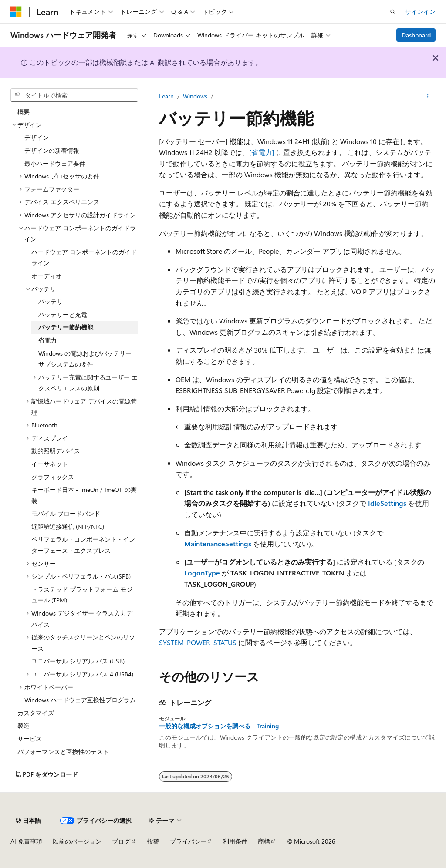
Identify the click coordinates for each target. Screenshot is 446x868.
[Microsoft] (16, 12)
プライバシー (188, 841)
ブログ (121, 841)
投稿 (153, 841)
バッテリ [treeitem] (51, 301)
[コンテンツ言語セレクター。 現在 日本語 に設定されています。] (28, 821)
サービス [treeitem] (30, 738)
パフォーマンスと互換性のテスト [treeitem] (63, 752)
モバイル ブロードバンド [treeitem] (66, 513)
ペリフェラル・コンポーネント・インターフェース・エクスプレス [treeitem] (83, 545)
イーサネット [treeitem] (50, 464)
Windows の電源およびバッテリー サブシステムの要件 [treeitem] (85, 359)
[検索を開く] (393, 12)
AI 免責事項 (26, 841)
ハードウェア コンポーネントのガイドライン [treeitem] (84, 257)
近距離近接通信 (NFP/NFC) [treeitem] (68, 527)
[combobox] (74, 95)
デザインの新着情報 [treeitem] (52, 150)
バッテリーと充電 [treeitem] (63, 315)
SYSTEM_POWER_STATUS (198, 642)
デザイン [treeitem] (37, 137)
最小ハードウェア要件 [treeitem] (55, 163)
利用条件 (235, 841)
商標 (264, 841)
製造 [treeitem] (24, 725)
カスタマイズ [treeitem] (36, 713)
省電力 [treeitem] (47, 340)
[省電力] (262, 152)
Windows (195, 96)
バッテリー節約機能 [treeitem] (66, 327)
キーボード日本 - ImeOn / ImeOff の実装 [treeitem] (84, 495)
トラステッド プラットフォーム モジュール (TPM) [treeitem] (82, 595)
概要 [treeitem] (24, 112)
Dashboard (416, 35)
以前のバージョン (77, 841)
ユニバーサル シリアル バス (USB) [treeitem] (78, 661)
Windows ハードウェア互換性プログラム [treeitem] (80, 700)
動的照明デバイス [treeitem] (56, 451)
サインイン (420, 12)
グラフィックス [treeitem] (53, 477)
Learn (166, 96)
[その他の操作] (428, 96)
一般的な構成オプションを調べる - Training (219, 726)
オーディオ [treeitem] (47, 276)
